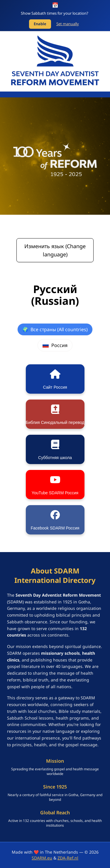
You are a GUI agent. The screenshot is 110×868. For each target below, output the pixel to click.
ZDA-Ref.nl (68, 858)
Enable (40, 24)
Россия (55, 345)
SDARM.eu (42, 858)
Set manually (68, 24)
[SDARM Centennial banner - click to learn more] (55, 156)
